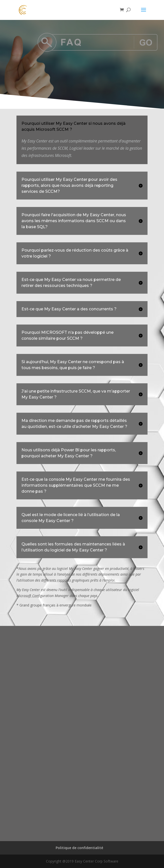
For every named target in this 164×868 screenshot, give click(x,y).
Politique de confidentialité (79, 848)
